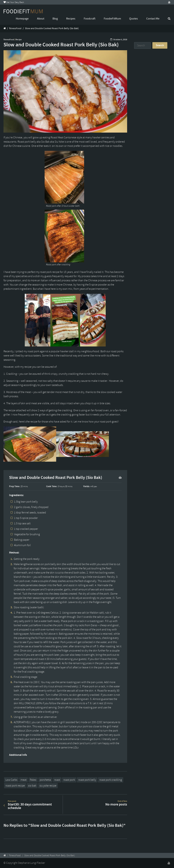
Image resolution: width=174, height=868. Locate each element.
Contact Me (153, 19)
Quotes (134, 19)
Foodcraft (90, 19)
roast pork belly (87, 780)
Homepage (22, 19)
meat (24, 780)
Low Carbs (11, 780)
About (41, 19)
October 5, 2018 (120, 40)
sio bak (32, 786)
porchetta (45, 780)
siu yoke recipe (48, 786)
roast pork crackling (111, 780)
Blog (55, 19)
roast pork (69, 780)
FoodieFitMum (112, 19)
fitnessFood (15, 28)
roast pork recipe (15, 786)
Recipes (71, 19)
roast (57, 780)
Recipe (19, 40)
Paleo (33, 780)
